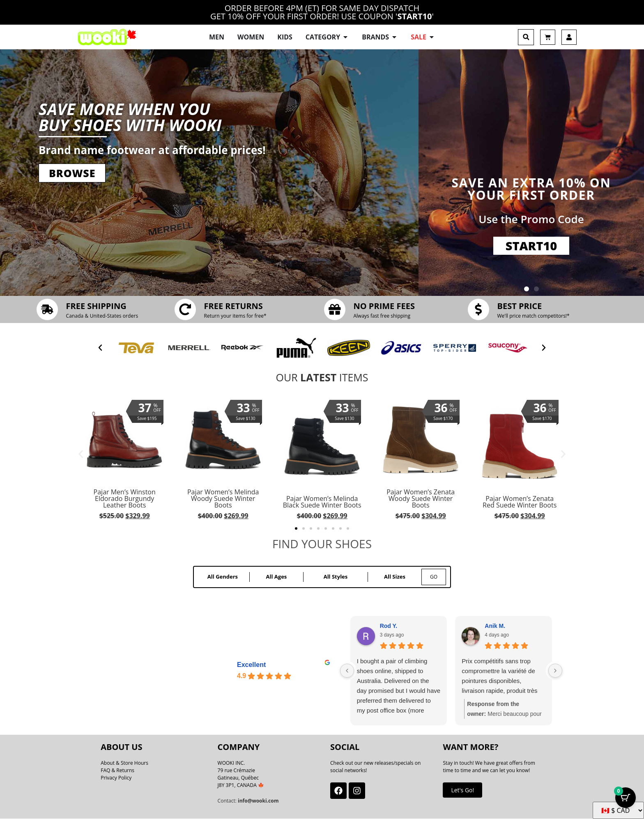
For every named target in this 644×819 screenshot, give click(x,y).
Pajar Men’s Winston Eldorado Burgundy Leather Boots (125, 498)
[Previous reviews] (347, 671)
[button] (526, 37)
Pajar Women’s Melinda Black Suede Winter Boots (322, 502)
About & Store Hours (124, 763)
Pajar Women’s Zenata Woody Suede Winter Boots (421, 498)
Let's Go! (462, 790)
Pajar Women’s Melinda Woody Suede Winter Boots (223, 498)
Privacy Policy (116, 778)
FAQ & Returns (117, 771)
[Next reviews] (555, 671)
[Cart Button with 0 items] (626, 798)
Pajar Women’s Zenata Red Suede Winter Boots (520, 502)
